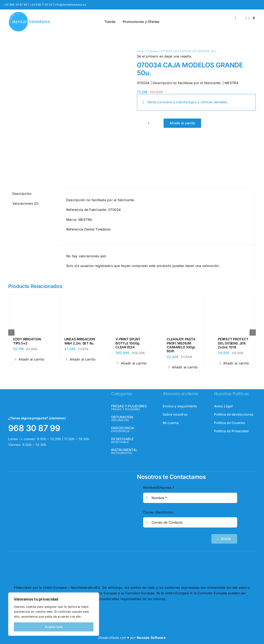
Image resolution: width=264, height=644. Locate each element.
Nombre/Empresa (159, 488)
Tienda (152, 51)
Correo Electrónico (158, 512)
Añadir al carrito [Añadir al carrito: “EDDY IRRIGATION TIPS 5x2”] (30, 359)
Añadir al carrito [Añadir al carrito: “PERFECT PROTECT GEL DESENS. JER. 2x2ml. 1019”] (234, 363)
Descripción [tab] (22, 194)
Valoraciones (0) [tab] (26, 203)
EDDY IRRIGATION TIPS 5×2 (27, 341)
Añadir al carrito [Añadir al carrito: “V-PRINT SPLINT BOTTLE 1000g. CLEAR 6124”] (132, 363)
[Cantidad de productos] (148, 123)
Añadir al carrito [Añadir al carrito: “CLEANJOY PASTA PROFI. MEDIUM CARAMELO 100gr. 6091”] (183, 367)
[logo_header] (29, 13)
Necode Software (151, 638)
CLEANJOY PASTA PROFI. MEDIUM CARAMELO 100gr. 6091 (181, 345)
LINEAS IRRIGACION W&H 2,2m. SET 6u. (80, 341)
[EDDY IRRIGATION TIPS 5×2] (30, 298)
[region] (54, 614)
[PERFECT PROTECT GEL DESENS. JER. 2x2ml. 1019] (234, 298)
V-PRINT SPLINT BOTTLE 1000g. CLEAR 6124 (128, 343)
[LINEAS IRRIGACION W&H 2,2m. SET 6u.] (81, 298)
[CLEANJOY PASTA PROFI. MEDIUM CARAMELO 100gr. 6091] (183, 298)
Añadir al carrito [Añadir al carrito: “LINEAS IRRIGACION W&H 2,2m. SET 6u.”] (81, 359)
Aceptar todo (54, 627)
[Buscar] (254, 18)
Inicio (141, 51)
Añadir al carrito (182, 123)
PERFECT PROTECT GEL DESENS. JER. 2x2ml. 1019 (233, 343)
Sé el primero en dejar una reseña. (164, 56)
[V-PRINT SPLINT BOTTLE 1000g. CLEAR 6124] (132, 298)
